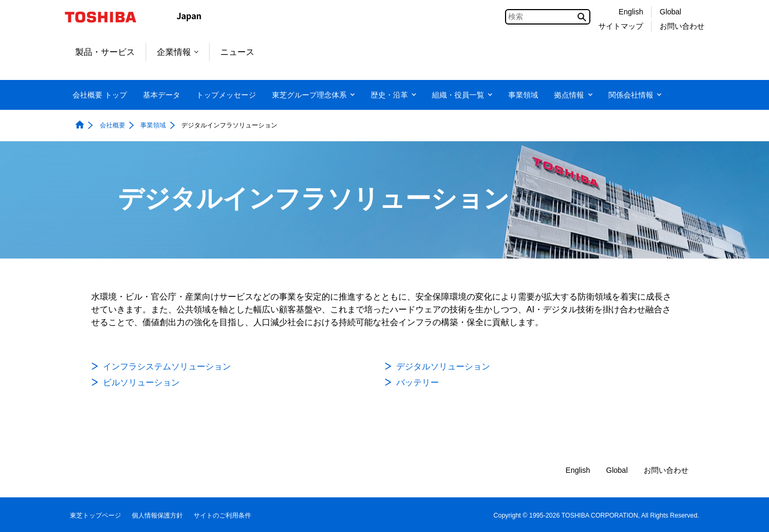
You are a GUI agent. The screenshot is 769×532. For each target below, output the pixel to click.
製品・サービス (105, 52)
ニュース (237, 52)
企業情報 (178, 52)
